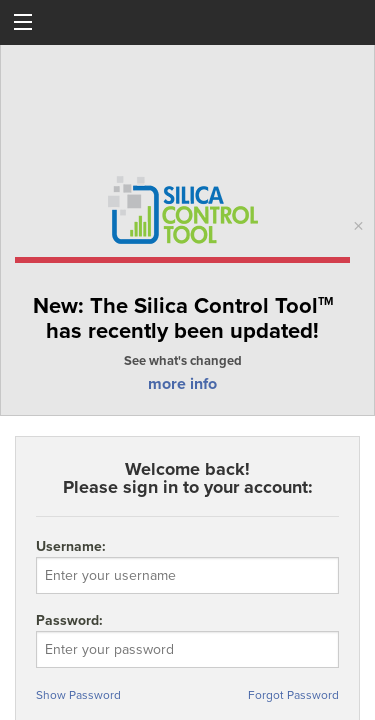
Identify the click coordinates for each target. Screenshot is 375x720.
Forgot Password (293, 695)
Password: (187, 656)
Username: (187, 566)
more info (182, 384)
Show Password (78, 695)
